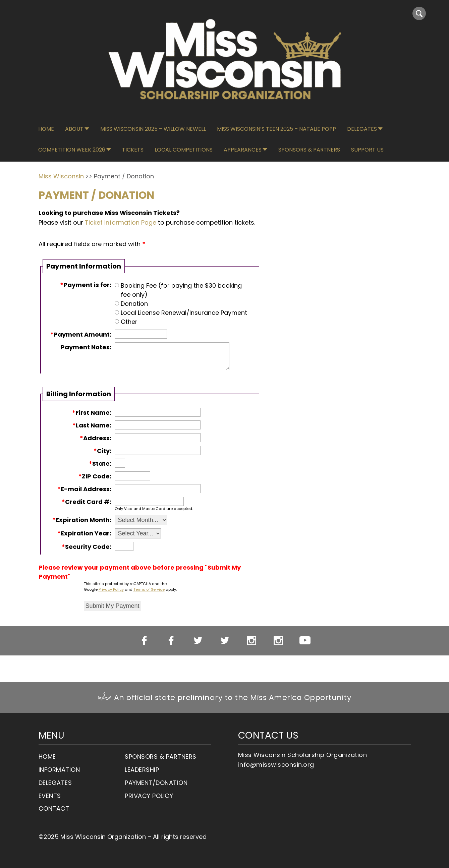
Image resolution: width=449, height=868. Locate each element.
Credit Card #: (87, 502)
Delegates (362, 129)
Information (59, 770)
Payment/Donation (156, 783)
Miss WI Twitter (198, 641)
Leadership (142, 770)
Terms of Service (149, 589)
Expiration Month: (82, 520)
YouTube (305, 641)
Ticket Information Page (121, 222)
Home (46, 129)
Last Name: (92, 425)
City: (102, 451)
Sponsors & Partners (309, 150)
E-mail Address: (84, 489)
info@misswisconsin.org (276, 765)
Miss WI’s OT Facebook (171, 641)
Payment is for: (86, 285)
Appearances (243, 150)
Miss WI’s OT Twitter (225, 641)
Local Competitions (184, 150)
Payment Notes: (86, 347)
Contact (54, 808)
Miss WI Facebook (144, 641)
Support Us (367, 150)
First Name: (92, 413)
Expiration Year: (84, 533)
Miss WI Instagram (251, 641)
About (74, 129)
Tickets (133, 150)
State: (100, 464)
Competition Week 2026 (72, 150)
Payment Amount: (81, 334)
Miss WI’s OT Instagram (278, 641)
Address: (96, 438)
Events (50, 796)
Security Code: (87, 547)
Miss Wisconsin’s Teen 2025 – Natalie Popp (276, 129)
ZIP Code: (95, 476)
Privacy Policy (111, 589)
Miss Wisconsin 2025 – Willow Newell (153, 129)
